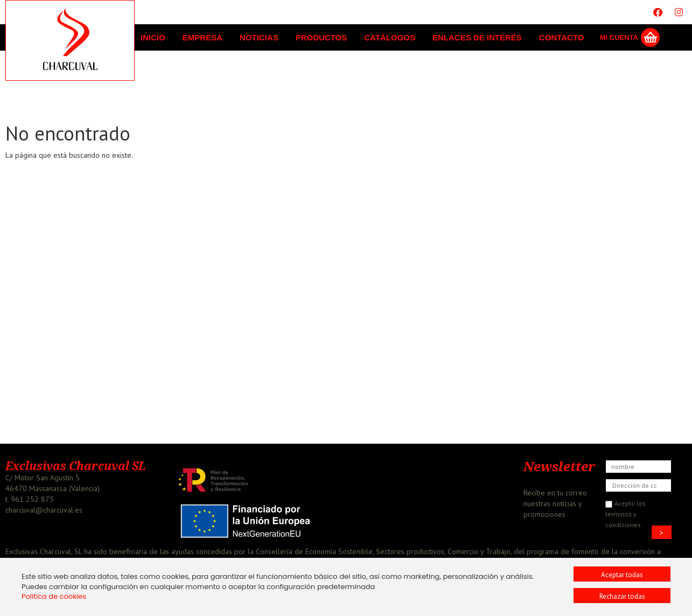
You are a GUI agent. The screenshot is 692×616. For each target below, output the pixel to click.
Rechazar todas (622, 596)
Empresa (202, 37)
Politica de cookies (54, 596)
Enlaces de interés (477, 37)
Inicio (153, 37)
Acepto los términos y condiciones (625, 514)
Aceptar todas (622, 575)
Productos (321, 37)
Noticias (259, 37)
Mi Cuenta (619, 37)
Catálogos (390, 37)
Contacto (562, 37)
